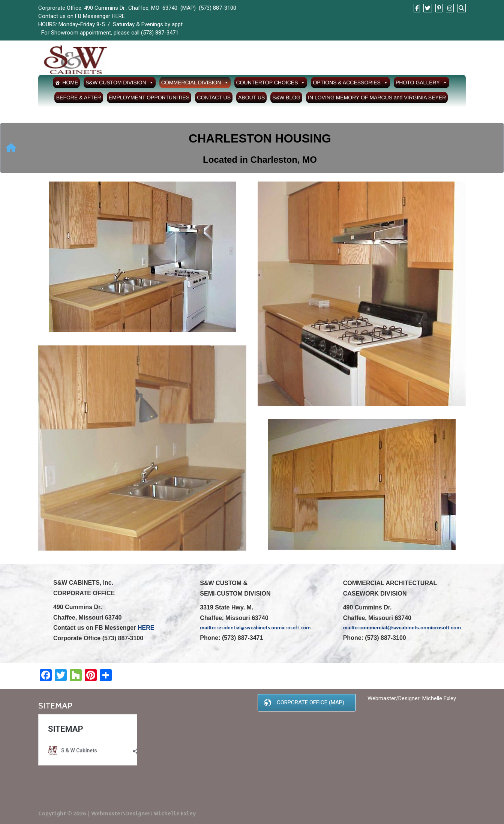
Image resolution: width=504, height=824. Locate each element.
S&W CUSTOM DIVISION (120, 83)
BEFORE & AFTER (79, 98)
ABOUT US (251, 98)
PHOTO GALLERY (421, 83)
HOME (70, 83)
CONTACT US (214, 98)
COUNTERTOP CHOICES (271, 83)
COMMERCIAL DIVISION (195, 83)
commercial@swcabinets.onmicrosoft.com (410, 628)
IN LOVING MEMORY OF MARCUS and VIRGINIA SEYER (377, 98)
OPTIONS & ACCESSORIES (350, 83)
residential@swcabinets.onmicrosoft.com (263, 627)
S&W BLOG (286, 98)
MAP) (189, 8)
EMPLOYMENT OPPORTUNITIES (149, 98)
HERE (118, 16)
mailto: (351, 628)
